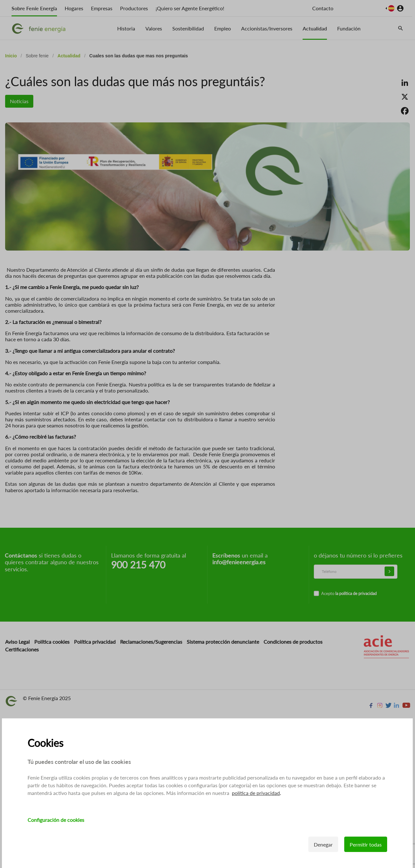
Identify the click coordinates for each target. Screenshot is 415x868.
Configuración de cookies (56, 820)
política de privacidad (256, 793)
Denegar (324, 844)
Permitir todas (366, 844)
